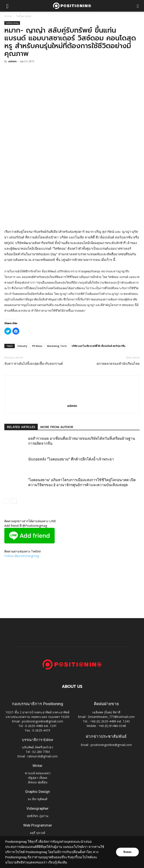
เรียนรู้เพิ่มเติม (58, 862)
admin (12, 61)
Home (8, 16)
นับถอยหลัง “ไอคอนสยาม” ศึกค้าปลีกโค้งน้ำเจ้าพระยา (71, 459)
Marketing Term (57, 346)
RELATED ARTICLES (21, 427)
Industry (22, 346)
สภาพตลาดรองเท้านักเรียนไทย (118, 364)
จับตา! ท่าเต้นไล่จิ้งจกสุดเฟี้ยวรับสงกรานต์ (34, 364)
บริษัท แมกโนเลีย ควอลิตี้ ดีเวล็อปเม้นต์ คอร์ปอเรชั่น (98, 346)
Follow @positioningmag (22, 556)
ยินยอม (127, 852)
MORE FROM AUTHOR (57, 427)
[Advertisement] (72, 197)
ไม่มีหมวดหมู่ (24, 16)
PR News (37, 346)
